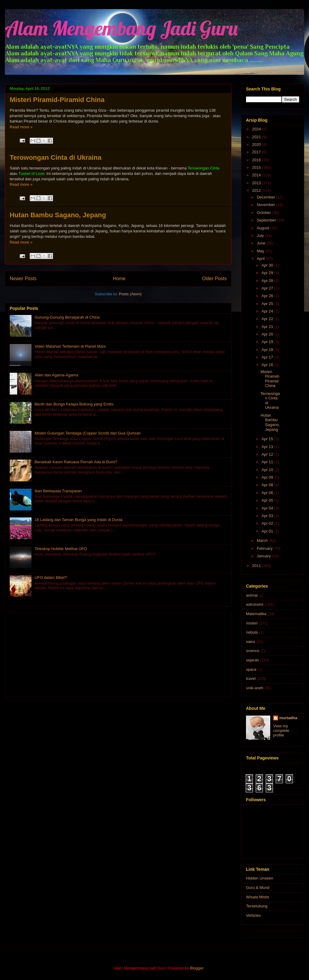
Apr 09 (268, 477)
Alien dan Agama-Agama (56, 375)
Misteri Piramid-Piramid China (57, 100)
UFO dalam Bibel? (51, 577)
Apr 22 (268, 319)
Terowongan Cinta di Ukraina (56, 157)
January (264, 556)
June (262, 243)
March (263, 541)
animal (252, 595)
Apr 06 (268, 493)
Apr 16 (268, 365)
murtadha (288, 718)
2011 (257, 566)
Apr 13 (268, 447)
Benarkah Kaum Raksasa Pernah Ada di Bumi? (76, 462)
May (261, 251)
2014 (257, 175)
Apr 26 (268, 296)
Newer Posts (23, 279)
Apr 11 (268, 462)
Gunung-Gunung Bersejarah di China (67, 317)
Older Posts (214, 279)
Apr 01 (268, 531)
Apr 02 (268, 523)
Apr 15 (268, 439)
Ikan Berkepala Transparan (58, 491)
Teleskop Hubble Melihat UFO (61, 549)
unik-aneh (255, 688)
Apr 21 (268, 327)
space (251, 669)
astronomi (255, 604)
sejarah (253, 660)
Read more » (21, 127)
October (264, 213)
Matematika (256, 614)
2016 (257, 160)
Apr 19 (268, 342)
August (264, 228)
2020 (257, 144)
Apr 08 (268, 485)
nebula (252, 632)
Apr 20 (268, 334)
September (267, 220)
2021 (257, 137)
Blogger (197, 968)
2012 (257, 190)
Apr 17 (268, 357)
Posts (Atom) (130, 294)
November (267, 205)
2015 (257, 167)
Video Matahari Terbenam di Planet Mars (70, 346)
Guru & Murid (258, 888)
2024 (257, 129)
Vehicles (253, 915)
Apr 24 (268, 311)
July (261, 236)
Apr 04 (268, 508)
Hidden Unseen (260, 878)
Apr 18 (268, 350)
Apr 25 (268, 304)
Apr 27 (268, 288)
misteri (252, 623)
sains (251, 642)
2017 (257, 152)
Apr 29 (268, 273)
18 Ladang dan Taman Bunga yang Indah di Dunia (78, 520)
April (261, 259)
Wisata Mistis (258, 897)
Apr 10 (268, 470)
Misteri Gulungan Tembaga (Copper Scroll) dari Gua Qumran (88, 433)
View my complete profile (281, 731)
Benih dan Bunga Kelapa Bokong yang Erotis (74, 404)
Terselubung (257, 906)
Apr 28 (268, 281)
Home (119, 279)
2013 (257, 183)
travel (251, 678)
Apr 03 (268, 516)
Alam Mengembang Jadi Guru (121, 28)
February (265, 548)
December (267, 197)
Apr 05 (268, 500)
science (253, 651)
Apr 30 (268, 265)
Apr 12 (268, 454)
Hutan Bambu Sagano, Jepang (58, 215)
